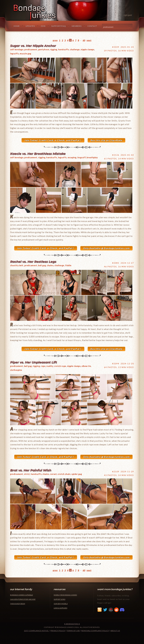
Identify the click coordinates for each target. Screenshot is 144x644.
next (89, 40)
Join (43, 26)
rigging (54, 49)
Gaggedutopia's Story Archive (23, 599)
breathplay (92, 157)
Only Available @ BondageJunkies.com (107, 248)
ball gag (42, 265)
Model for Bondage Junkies (65, 595)
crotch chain (64, 474)
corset (53, 474)
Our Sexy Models (61, 604)
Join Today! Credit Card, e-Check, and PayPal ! (53, 140)
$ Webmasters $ (72, 624)
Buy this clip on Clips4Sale (106, 140)
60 (84, 40)
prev (55, 40)
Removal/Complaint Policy (95, 631)
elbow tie (86, 366)
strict (27, 474)
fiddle (68, 265)
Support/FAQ (59, 26)
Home (17, 26)
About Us (115, 631)
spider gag (77, 474)
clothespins (16, 370)
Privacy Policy (58, 631)
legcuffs (14, 54)
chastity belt (17, 265)
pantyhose (44, 49)
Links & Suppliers (60, 608)
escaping (72, 157)
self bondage (17, 49)
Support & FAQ (59, 599)
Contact (92, 26)
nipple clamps (88, 49)
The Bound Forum (18, 604)
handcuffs (64, 49)
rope (43, 366)
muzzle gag (25, 54)
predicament (31, 49)
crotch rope (60, 366)
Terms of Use (73, 631)
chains (50, 265)
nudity (50, 366)
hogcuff (82, 157)
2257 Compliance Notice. (37, 631)
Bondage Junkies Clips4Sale (22, 595)
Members (77, 26)
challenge (75, 49)
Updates (30, 26)
